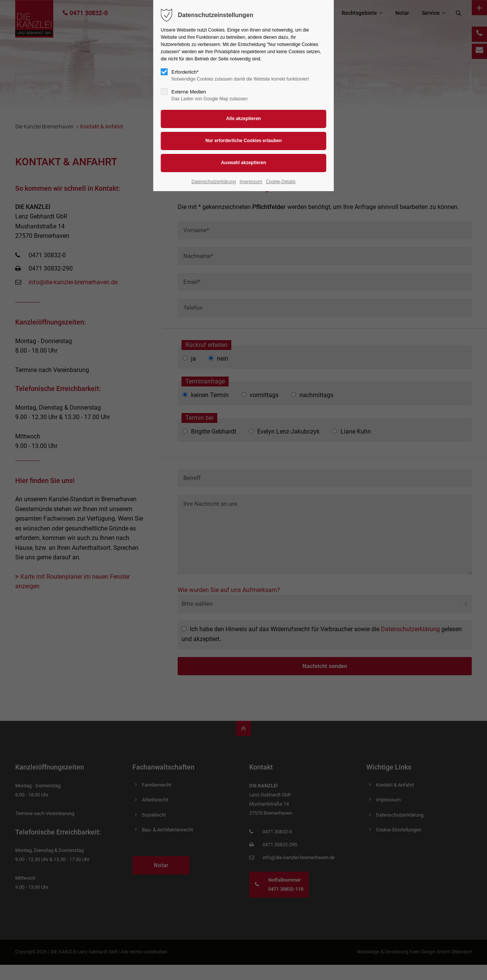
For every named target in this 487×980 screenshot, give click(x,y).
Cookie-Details (281, 182)
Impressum (251, 182)
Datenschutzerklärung (214, 182)
